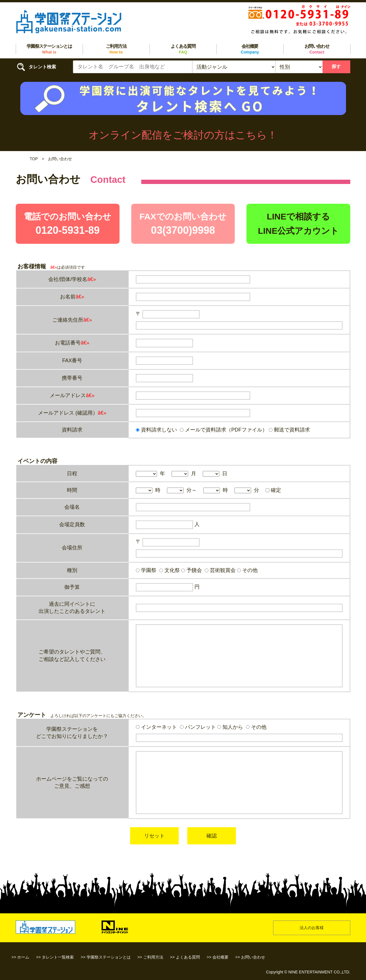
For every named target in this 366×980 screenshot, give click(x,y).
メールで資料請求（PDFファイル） (224, 430)
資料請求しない (156, 430)
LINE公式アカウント (298, 231)
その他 (247, 570)
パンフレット (198, 727)
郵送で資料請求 (289, 430)
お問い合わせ (317, 49)
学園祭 (146, 570)
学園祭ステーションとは (49, 49)
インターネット (156, 727)
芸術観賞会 (220, 570)
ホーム (23, 957)
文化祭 (170, 570)
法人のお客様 (312, 928)
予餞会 (192, 570)
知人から (230, 727)
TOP (34, 159)
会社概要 (250, 49)
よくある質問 (183, 49)
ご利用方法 (116, 49)
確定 (273, 490)
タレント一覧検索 (58, 957)
